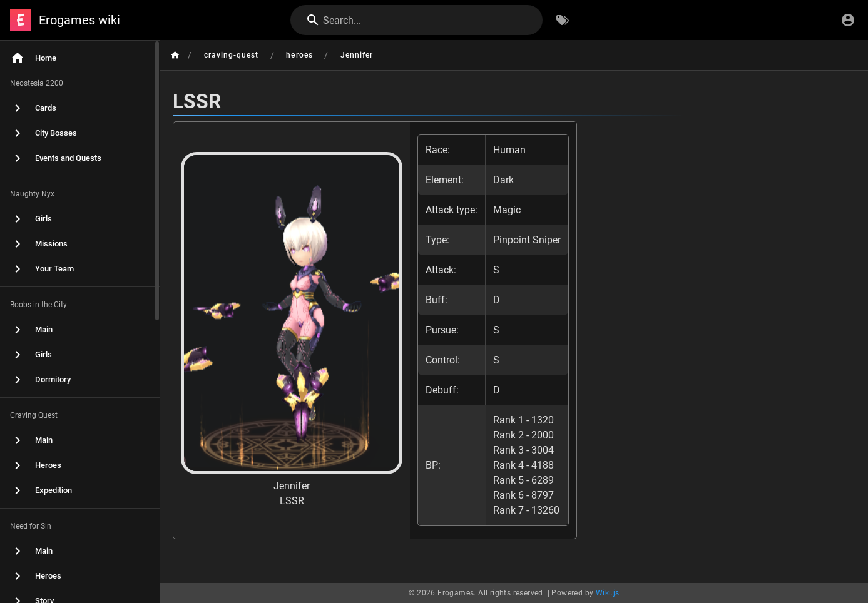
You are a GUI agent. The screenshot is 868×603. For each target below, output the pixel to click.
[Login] (848, 20)
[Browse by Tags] (563, 20)
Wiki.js (608, 593)
